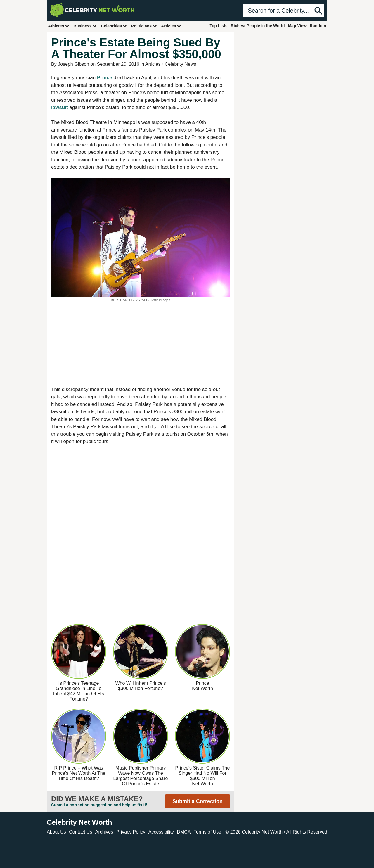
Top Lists (218, 26)
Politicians (144, 26)
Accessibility (161, 832)
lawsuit (60, 107)
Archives (104, 832)
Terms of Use (207, 832)
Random (318, 26)
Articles (171, 26)
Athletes (59, 26)
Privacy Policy (131, 832)
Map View (297, 26)
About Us (56, 832)
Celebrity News (181, 64)
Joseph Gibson (73, 64)
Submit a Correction (198, 801)
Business (85, 26)
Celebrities (114, 26)
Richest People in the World (258, 26)
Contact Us (80, 832)
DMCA (184, 832)
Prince (105, 78)
